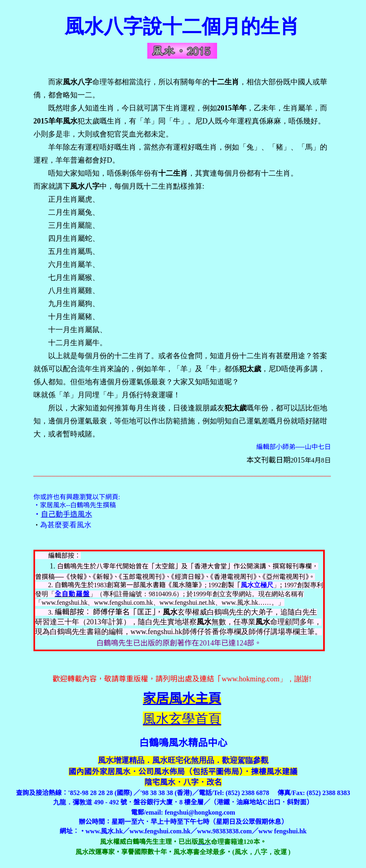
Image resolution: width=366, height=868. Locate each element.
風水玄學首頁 (182, 719)
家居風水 (53, 505)
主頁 (182, 698)
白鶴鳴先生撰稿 (93, 505)
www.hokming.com (251, 679)
